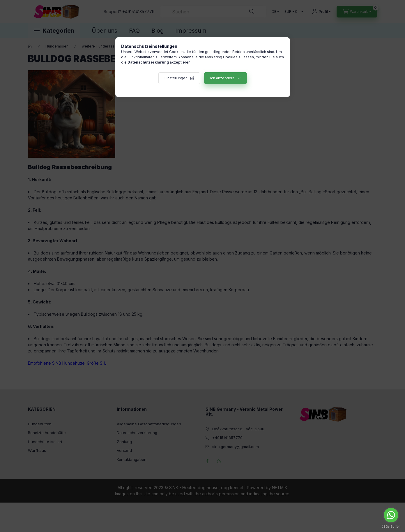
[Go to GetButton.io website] (391, 526)
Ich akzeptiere (222, 78)
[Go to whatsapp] (391, 515)
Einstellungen (176, 78)
